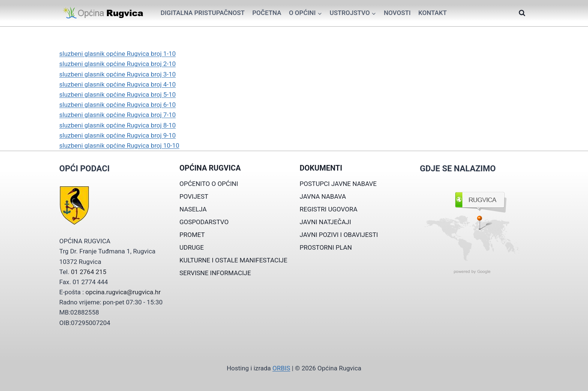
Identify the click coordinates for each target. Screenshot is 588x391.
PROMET (192, 235)
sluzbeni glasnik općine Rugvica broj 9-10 (118, 135)
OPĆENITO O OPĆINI (209, 184)
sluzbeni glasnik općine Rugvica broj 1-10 (118, 54)
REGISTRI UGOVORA (328, 209)
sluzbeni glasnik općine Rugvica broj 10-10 (119, 145)
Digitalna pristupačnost (202, 13)
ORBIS (281, 368)
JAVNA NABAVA (323, 196)
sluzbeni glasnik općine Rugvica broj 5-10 (118, 94)
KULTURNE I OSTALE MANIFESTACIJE (234, 260)
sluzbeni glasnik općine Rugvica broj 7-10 (118, 115)
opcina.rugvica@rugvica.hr (123, 292)
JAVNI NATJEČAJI (325, 222)
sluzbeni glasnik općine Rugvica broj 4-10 (118, 84)
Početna (267, 13)
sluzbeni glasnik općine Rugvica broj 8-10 (118, 125)
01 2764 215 (88, 272)
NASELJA (193, 209)
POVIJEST (194, 196)
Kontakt (432, 13)
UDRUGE (192, 247)
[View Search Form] (522, 13)
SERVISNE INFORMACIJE (215, 273)
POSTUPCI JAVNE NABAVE (338, 184)
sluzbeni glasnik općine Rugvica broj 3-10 (118, 74)
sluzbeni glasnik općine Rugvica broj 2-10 (118, 64)
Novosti (397, 13)
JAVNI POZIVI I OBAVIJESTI (339, 235)
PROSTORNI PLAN (326, 247)
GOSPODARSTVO (204, 222)
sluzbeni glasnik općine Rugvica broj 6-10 (118, 105)
